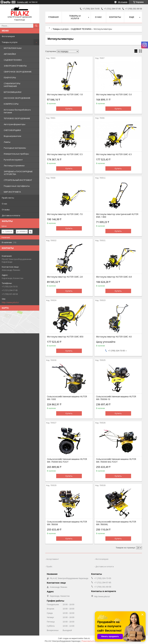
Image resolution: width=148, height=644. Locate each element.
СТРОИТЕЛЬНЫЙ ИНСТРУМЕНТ (18, 180)
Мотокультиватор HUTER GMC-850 (65, 337)
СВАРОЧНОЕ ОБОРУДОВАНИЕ (18, 72)
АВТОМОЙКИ (10, 54)
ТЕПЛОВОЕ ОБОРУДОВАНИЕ (17, 118)
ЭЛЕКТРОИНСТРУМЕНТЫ (15, 66)
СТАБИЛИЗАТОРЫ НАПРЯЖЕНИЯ (12, 85)
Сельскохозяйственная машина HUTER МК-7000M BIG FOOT (116, 460)
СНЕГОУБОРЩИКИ (12, 130)
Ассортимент (53, 559)
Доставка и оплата (11, 215)
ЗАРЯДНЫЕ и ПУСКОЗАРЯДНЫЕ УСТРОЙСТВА (18, 173)
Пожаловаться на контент (92, 641)
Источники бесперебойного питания (17, 111)
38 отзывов (123, 2)
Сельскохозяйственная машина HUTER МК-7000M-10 (116, 398)
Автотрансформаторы (15, 124)
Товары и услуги (10, 42)
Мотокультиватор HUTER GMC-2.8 (65, 277)
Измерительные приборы (16, 154)
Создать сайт (23, 2)
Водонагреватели (12, 136)
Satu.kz (87, 638)
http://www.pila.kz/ (10, 302)
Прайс (49, 566)
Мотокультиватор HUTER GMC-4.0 (114, 337)
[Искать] (36, 26)
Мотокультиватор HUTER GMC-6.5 (114, 154)
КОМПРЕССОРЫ (11, 104)
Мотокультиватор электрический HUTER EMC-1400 (117, 216)
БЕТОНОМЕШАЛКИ (13, 92)
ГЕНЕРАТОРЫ (10, 78)
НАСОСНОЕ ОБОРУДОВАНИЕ (17, 98)
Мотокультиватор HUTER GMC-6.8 (114, 277)
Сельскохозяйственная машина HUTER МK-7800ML (116, 523)
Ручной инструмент (13, 160)
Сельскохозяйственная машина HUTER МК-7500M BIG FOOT (67, 460)
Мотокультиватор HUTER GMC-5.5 (65, 154)
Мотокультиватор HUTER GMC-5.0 (114, 94)
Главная (53, 17)
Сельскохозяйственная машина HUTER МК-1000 (67, 398)
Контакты (115, 17)
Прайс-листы (8, 198)
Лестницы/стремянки (14, 166)
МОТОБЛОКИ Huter (13, 48)
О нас (4, 204)
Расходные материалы (15, 148)
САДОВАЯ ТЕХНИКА (13, 60)
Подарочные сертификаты (17, 186)
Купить (69, 109)
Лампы (7, 142)
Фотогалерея (8, 36)
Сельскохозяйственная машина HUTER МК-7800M (67, 523)
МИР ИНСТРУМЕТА (12, 192)
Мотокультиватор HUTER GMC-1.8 (65, 94)
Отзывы (6, 210)
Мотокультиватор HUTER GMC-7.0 (65, 214)
